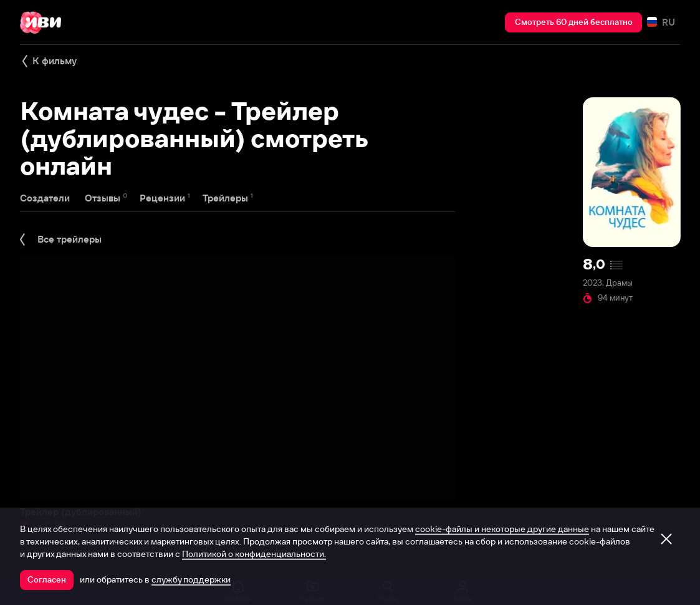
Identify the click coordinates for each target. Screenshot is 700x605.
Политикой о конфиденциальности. (254, 554)
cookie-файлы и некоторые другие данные (502, 529)
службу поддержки (191, 579)
